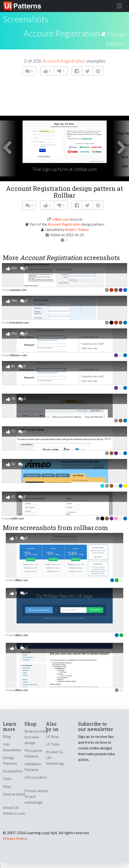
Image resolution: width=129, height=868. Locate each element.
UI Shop (52, 736)
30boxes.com (18, 355)
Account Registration (62, 33)
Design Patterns (10, 760)
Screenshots (13, 771)
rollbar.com (60, 219)
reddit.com (17, 518)
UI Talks (53, 744)
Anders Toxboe (77, 230)
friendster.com (19, 322)
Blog (7, 736)
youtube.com (18, 290)
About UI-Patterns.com (14, 810)
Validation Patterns (33, 767)
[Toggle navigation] (119, 6)
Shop (7, 786)
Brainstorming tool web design (36, 737)
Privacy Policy (15, 838)
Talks (7, 779)
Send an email (14, 794)
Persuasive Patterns (33, 753)
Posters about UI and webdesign (36, 796)
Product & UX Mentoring (55, 757)
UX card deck (36, 777)
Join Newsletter (12, 747)
